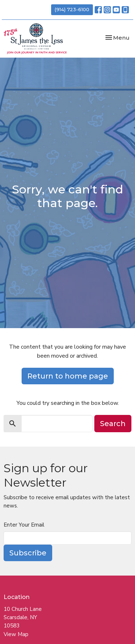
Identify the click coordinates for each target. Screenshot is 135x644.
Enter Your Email (24, 525)
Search (113, 424)
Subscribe (28, 553)
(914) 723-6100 (72, 9)
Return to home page (68, 376)
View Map (16, 634)
